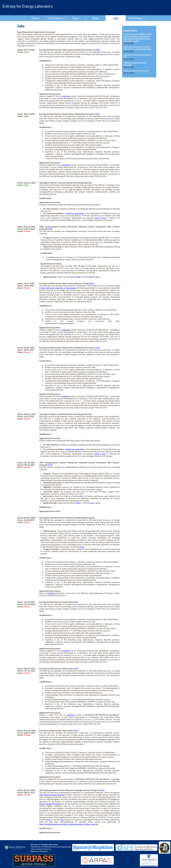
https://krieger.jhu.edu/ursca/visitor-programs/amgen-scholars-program (69, 824)
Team (75, 18)
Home (35, 18)
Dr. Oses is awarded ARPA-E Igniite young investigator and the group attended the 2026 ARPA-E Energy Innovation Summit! (138, 37)
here (82, 547)
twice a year (100, 218)
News (96, 18)
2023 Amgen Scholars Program (52, 795)
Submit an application (75, 213)
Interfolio (66, 96)
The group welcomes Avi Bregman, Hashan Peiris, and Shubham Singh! (137, 48)
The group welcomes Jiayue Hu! (136, 70)
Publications (55, 18)
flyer (79, 277)
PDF (98, 50)
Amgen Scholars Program (50, 804)
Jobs (116, 18)
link (92, 277)
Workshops (136, 18)
